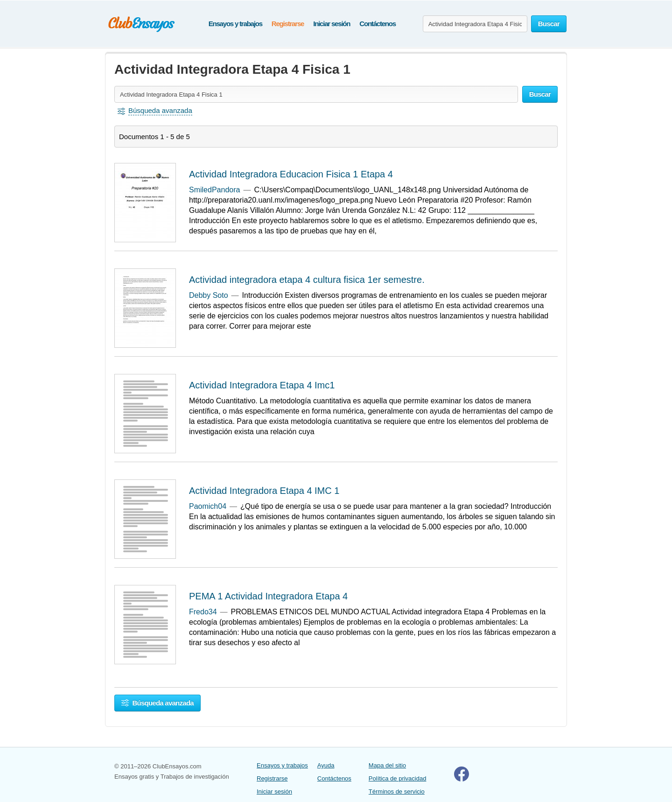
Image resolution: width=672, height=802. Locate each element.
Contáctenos (378, 24)
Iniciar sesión (332, 24)
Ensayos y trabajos (235, 24)
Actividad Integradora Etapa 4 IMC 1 (264, 491)
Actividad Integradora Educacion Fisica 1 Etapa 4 (291, 174)
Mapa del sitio (387, 765)
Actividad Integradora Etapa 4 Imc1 (262, 385)
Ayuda (326, 765)
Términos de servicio (397, 791)
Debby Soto (209, 295)
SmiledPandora (214, 190)
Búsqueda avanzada (157, 703)
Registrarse (288, 24)
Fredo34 (203, 612)
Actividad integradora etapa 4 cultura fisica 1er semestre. (307, 280)
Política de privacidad (398, 778)
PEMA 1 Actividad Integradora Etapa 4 (268, 596)
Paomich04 (208, 506)
